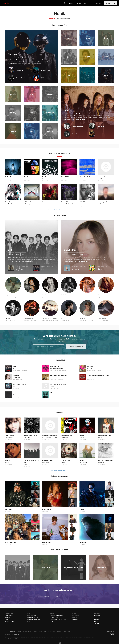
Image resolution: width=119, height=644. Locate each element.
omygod (92, 379)
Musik (71, 3)
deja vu (99, 268)
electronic (29, 320)
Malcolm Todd (47, 542)
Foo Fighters (64, 437)
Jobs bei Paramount (11, 639)
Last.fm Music (20, 639)
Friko (25, 464)
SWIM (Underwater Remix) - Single (26, 268)
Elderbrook (45, 179)
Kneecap (82, 437)
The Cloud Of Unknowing (106, 461)
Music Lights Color (104, 202)
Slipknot (74, 134)
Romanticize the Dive (105, 435)
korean (14, 320)
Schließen (60, 643)
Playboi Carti (102, 318)
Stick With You (55, 366)
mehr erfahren (36, 64)
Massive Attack (20, 78)
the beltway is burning (31, 435)
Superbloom (46, 202)
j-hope (52, 386)
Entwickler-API (54, 617)
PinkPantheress (29, 318)
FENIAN (82, 435)
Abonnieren (75, 619)
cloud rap (103, 320)
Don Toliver (9, 509)
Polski (40, 632)
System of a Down (77, 126)
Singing (82, 461)
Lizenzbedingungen (41, 637)
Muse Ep (26, 177)
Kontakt (7, 617)
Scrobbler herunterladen (57, 616)
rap (11, 297)
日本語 (35, 632)
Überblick (52, 19)
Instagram (97, 621)
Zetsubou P (8, 204)
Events (78, 3)
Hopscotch (102, 177)
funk (107, 297)
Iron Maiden (100, 134)
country (84, 297)
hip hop (14, 297)
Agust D (8, 318)
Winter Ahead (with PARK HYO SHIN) (98, 375)
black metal (66, 297)
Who (52, 393)
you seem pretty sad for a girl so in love (84, 268)
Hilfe (29, 621)
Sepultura (101, 463)
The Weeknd (83, 542)
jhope (52, 388)
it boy (58, 397)
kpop (23, 254)
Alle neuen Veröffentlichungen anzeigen (59, 210)
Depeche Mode (45, 70)
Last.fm (9, 3)
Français (24, 632)
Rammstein (100, 126)
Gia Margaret (83, 463)
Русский (53, 632)
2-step (34, 320)
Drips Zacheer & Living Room (50, 437)
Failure (63, 463)
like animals (24, 371)
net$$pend (101, 179)
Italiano (30, 632)
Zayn (81, 204)
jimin (51, 397)
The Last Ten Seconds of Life (69, 204)
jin (14, 388)
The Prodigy (20, 70)
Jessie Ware (46, 204)
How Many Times (47, 177)
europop (94, 371)
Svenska (59, 632)
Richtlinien (57, 637)
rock (81, 254)
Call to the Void (28, 202)
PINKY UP (90, 366)
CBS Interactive (9, 637)
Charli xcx (8, 179)
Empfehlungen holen (76, 347)
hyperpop (82, 320)
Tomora (63, 179)
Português (46, 632)
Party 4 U (8, 177)
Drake (25, 295)
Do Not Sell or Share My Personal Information (83, 637)
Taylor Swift (83, 295)
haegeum (22, 397)
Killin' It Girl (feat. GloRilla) (58, 384)
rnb (55, 297)
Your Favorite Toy (66, 435)
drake (32, 297)
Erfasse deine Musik (33, 616)
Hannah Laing (83, 179)
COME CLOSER (65, 177)
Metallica (79, 114)
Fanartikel (53, 621)
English (7, 632)
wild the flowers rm (60, 379)
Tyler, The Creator (11, 542)
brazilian (103, 297)
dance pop (100, 371)
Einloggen (98, 3)
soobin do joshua (54, 320)
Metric (100, 437)
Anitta (100, 295)
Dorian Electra (10, 435)
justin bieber (73, 297)
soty (55, 397)
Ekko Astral (27, 437)
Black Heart (9, 202)
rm (51, 379)
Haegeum (16, 393)
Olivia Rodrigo (17, 377)
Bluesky (96, 619)
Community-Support (33, 617)
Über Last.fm (9, 616)
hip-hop (7, 297)
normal (18, 371)
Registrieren (111, 3)
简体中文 (70, 632)
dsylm (19, 388)
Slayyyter (82, 318)
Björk (43, 78)
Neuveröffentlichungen (63, 19)
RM (51, 377)
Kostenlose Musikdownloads (58, 619)
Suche (65, 3)
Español (18, 632)
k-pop (11, 254)
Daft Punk (24, 58)
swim (14, 371)
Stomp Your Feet (85, 177)
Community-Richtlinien (34, 619)
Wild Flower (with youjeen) (58, 375)
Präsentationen (10, 621)
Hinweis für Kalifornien (66, 637)
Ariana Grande (47, 509)
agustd (15, 397)
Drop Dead (16, 375)
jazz (88, 379)
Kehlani (7, 461)
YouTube (97, 623)
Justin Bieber (65, 295)
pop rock (73, 254)
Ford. (100, 204)
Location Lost (65, 461)
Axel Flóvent (46, 463)
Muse (25, 179)
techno (89, 371)
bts (17, 254)
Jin (62, 318)
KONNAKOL (83, 202)
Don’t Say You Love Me (20, 384)
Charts (86, 3)
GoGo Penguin (28, 204)
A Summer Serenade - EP (50, 435)
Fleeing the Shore (48, 461)
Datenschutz (50, 637)
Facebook (97, 616)
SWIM (43, 268)
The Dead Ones (65, 202)
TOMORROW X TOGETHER (50, 318)
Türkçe (64, 632)
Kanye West (9, 295)
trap (99, 320)
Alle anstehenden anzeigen (59, 471)
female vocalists (49, 297)
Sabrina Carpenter (48, 295)
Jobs (7, 619)
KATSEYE (90, 368)
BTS (14, 368)
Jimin (52, 395)
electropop (91, 320)
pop (66, 254)
